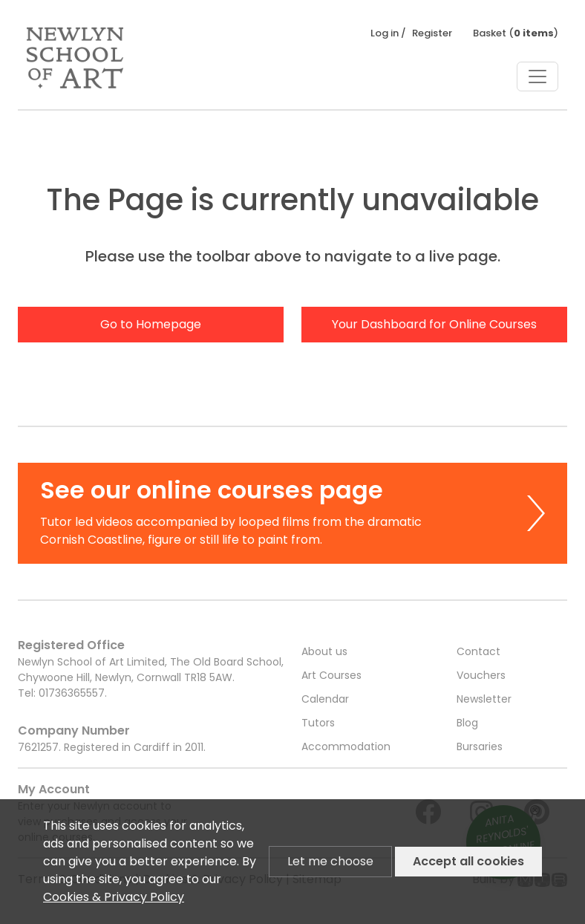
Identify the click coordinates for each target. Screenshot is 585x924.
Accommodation (346, 746)
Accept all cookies (468, 861)
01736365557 (72, 693)
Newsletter (484, 699)
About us (324, 651)
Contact (478, 651)
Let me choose (330, 861)
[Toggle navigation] (537, 77)
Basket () (516, 33)
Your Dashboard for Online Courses (434, 324)
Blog (467, 723)
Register (432, 33)
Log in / (388, 33)
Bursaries (480, 746)
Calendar (325, 699)
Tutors (318, 723)
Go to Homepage (151, 324)
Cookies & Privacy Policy (114, 897)
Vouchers (481, 675)
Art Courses (331, 675)
